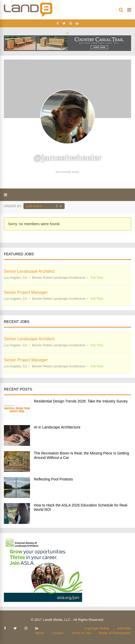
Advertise (124, 628)
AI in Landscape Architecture (57, 427)
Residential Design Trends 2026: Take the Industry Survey (81, 401)
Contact (58, 633)
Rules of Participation (115, 633)
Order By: (13, 206)
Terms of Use (81, 633)
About (40, 633)
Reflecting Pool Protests (53, 479)
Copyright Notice (97, 628)
